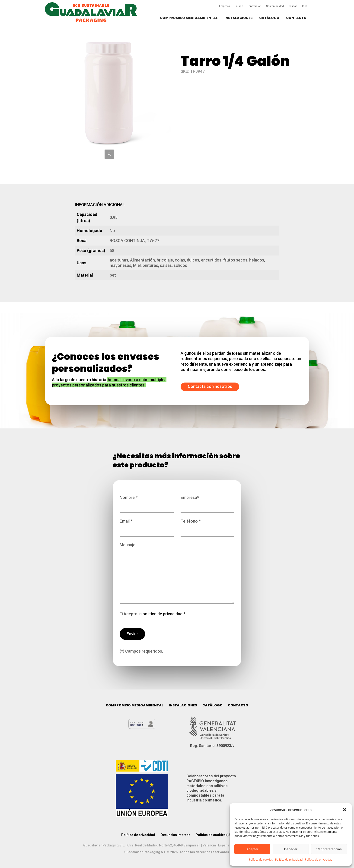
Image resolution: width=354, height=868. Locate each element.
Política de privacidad (289, 860)
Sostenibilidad (275, 6)
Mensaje (177, 573)
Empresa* (208, 502)
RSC (305, 6)
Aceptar (252, 849)
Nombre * (147, 502)
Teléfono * (208, 526)
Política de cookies (261, 860)
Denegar (291, 849)
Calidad (293, 6)
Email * (147, 526)
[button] (345, 810)
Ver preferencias (329, 849)
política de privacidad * (163, 614)
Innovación (255, 6)
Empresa (225, 6)
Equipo (239, 6)
